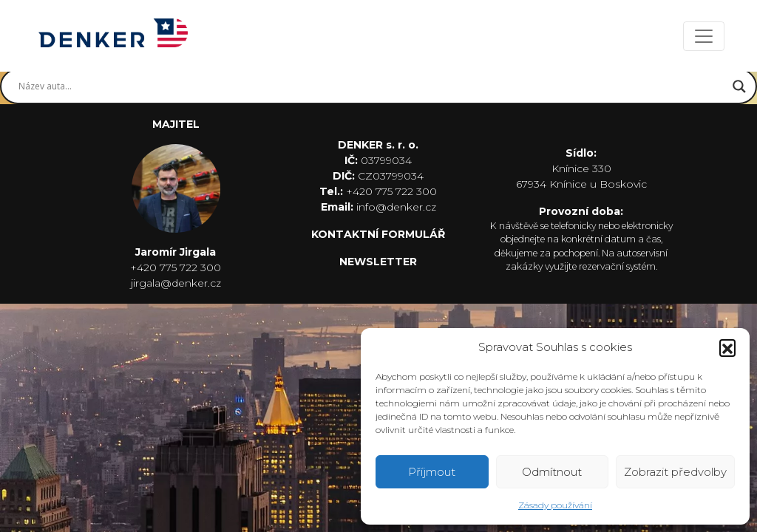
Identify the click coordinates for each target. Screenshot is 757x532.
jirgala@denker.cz (176, 283)
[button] (727, 347)
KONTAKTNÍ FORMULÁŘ (378, 234)
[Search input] (372, 86)
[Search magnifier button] (739, 86)
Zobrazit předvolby (675, 472)
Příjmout (432, 472)
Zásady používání (555, 505)
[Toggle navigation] (704, 36)
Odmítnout (552, 472)
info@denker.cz (396, 207)
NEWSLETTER (378, 262)
